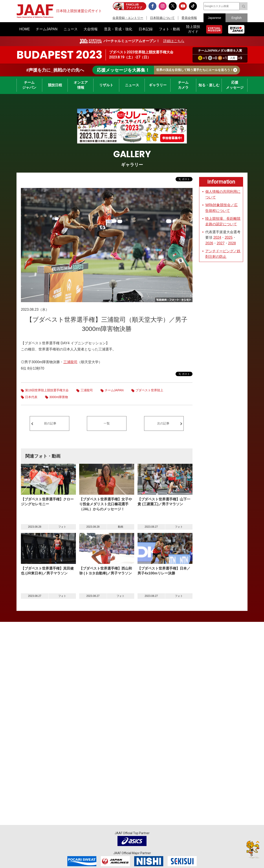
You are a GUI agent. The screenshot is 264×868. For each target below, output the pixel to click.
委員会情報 (189, 18)
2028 (232, 243)
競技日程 (55, 85)
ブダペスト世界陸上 (149, 390)
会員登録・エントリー (128, 18)
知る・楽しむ (209, 85)
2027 (221, 243)
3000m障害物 (59, 397)
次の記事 (163, 423)
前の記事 (50, 423)
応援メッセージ (235, 85)
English (236, 18)
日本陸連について (162, 18)
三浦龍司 (70, 362)
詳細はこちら (174, 41)
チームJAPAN (114, 390)
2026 (209, 243)
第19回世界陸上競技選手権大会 (47, 390)
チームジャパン (29, 85)
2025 (229, 237)
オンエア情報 (81, 85)
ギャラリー (158, 85)
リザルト (106, 85)
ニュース (132, 85)
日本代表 (31, 397)
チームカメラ (183, 85)
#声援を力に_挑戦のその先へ (55, 70)
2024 (217, 237)
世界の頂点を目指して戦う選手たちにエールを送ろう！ (163, 70)
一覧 (107, 423)
